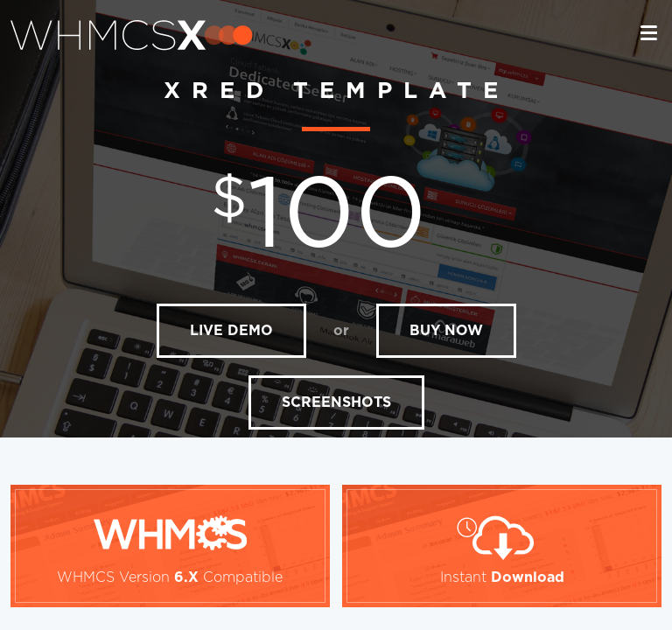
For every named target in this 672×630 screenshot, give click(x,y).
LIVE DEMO (231, 331)
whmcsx (132, 35)
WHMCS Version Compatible (170, 577)
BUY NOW (446, 331)
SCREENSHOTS (336, 402)
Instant (502, 577)
